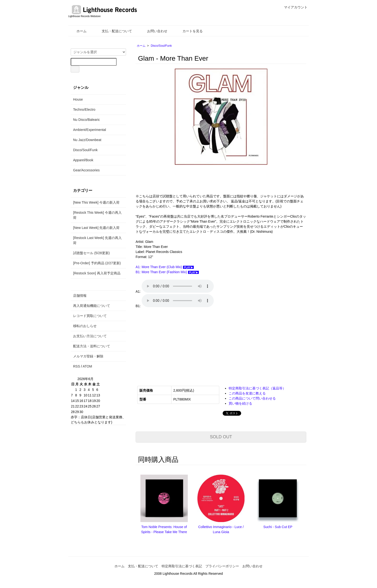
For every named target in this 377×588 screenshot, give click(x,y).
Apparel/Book (83, 160)
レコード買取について (90, 316)
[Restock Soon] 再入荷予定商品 (97, 273)
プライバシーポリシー (222, 566)
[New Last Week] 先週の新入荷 (96, 228)
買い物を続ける (240, 403)
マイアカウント (293, 7)
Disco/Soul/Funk (161, 46)
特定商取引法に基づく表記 (182, 566)
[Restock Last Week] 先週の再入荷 (97, 240)
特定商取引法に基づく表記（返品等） (257, 388)
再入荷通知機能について (92, 306)
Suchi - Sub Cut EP (278, 527)
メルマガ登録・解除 (88, 356)
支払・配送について (113, 31)
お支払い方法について (90, 336)
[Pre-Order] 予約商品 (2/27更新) (97, 263)
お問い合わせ (154, 31)
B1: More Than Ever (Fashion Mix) (167, 272)
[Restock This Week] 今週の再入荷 (97, 215)
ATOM (87, 366)
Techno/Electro (84, 110)
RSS (77, 366)
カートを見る (189, 31)
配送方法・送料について (92, 346)
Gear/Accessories (86, 170)
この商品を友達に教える (247, 393)
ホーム (78, 31)
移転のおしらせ (85, 326)
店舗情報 (80, 296)
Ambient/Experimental (90, 130)
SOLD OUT (221, 437)
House (78, 99)
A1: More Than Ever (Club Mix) (165, 267)
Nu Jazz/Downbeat (87, 140)
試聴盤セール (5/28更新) (91, 253)
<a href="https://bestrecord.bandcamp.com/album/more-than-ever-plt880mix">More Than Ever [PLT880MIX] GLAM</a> (184, 344)
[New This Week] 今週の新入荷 (96, 202)
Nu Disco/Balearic (86, 120)
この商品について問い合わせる (252, 398)
